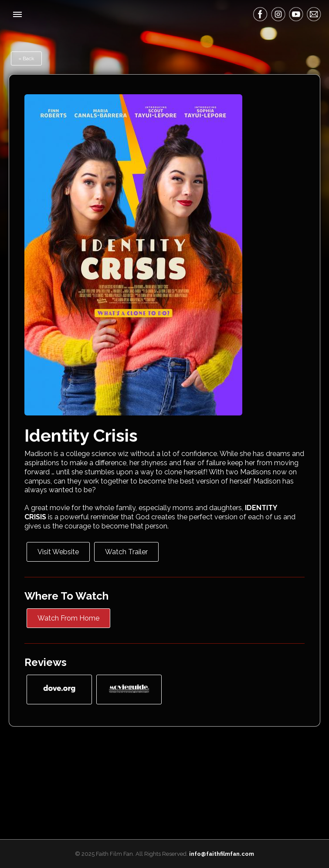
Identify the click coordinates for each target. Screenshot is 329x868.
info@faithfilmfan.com (222, 854)
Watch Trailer (126, 552)
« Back (26, 58)
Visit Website (58, 552)
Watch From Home (68, 618)
